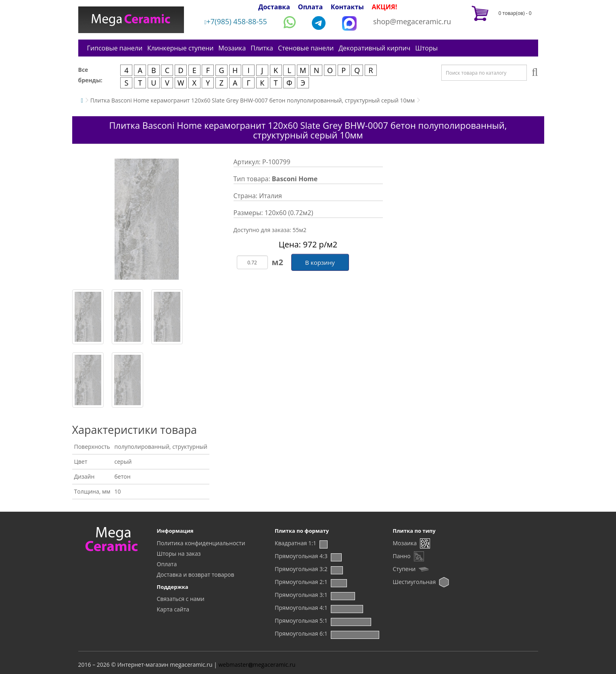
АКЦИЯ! (385, 7)
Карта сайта (173, 609)
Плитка (262, 48)
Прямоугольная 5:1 (301, 621)
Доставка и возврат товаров (196, 575)
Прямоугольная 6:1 (301, 633)
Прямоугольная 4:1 (301, 608)
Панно (402, 556)
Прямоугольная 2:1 (301, 582)
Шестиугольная (414, 582)
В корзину (320, 262)
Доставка (274, 7)
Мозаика (232, 48)
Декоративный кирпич (374, 48)
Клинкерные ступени (180, 48)
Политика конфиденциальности (201, 543)
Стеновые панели (306, 48)
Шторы (426, 48)
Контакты (347, 7)
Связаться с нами (181, 599)
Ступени (404, 569)
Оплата (310, 7)
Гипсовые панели (115, 48)
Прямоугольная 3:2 (301, 569)
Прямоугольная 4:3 (301, 556)
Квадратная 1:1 (295, 543)
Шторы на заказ (179, 554)
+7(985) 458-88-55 (236, 21)
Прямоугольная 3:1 (301, 595)
